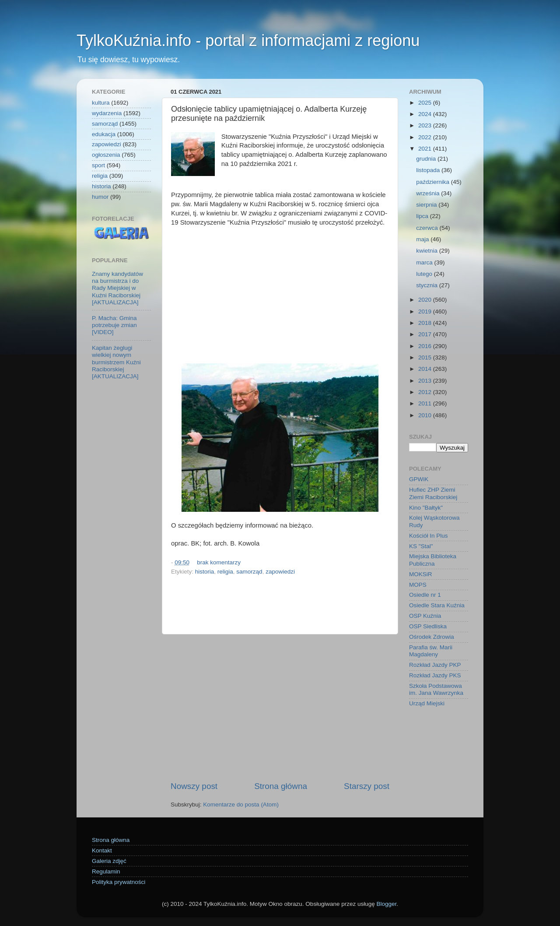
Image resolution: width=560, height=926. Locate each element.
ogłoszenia (106, 155)
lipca (423, 216)
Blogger (386, 904)
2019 (426, 312)
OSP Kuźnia (425, 616)
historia (205, 572)
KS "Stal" (421, 546)
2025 (426, 103)
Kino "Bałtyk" (426, 508)
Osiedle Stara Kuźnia (437, 605)
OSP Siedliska (428, 626)
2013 (426, 381)
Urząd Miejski (427, 703)
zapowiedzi (280, 572)
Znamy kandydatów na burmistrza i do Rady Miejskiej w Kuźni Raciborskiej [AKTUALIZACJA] (117, 288)
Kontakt (102, 850)
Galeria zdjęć (109, 861)
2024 (426, 114)
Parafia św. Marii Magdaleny (431, 651)
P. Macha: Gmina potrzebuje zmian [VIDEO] (114, 325)
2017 (426, 334)
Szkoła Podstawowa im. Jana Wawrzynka (436, 689)
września (429, 193)
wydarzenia (107, 113)
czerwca (428, 228)
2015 (426, 357)
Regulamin (106, 871)
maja (423, 239)
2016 (426, 346)
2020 (426, 300)
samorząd (249, 572)
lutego (425, 274)
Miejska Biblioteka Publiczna (433, 560)
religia (225, 572)
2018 (426, 323)
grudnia (427, 159)
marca (425, 262)
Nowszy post (194, 786)
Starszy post (367, 786)
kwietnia (428, 251)
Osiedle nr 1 (425, 595)
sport (98, 165)
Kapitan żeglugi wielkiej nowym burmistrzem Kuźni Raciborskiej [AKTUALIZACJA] (116, 362)
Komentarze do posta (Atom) (241, 805)
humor (100, 197)
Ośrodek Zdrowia (432, 637)
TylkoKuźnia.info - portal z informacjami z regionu (248, 40)
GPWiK (419, 479)
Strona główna (281, 786)
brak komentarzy (219, 562)
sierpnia (427, 205)
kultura (101, 103)
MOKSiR (421, 574)
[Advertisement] (280, 295)
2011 (426, 403)
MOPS (418, 585)
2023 (426, 125)
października (434, 182)
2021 (426, 149)
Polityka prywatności (119, 882)
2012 (426, 392)
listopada (429, 170)
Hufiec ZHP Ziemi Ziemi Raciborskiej (433, 493)
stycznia (428, 285)
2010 (426, 415)
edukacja (104, 134)
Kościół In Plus (429, 536)
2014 (426, 369)
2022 (426, 137)
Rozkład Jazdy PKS (435, 675)
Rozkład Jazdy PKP (435, 665)
